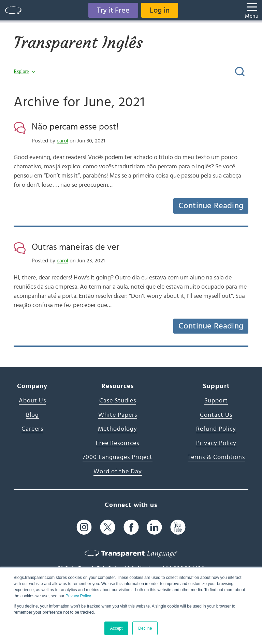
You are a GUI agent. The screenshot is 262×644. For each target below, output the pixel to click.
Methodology (118, 429)
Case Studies (118, 401)
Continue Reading (211, 206)
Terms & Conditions (216, 457)
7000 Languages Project (118, 457)
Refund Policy (216, 429)
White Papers (118, 415)
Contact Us (216, 415)
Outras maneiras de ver (75, 247)
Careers (32, 429)
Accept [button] (117, 628)
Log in (160, 10)
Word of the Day (118, 472)
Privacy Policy (78, 596)
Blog (32, 415)
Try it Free (113, 10)
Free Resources (118, 443)
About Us (32, 401)
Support (216, 401)
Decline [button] (145, 628)
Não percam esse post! (75, 127)
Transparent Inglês (78, 43)
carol (62, 141)
